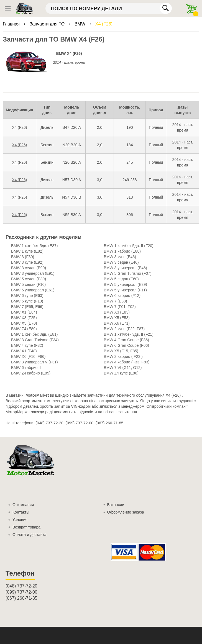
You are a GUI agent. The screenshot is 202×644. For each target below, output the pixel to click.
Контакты (21, 512)
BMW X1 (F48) (24, 351)
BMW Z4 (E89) (24, 329)
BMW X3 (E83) (117, 312)
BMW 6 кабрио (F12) (122, 296)
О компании (23, 505)
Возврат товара (26, 527)
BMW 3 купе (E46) (120, 257)
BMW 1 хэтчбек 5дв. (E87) (34, 246)
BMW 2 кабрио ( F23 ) (123, 356)
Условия (20, 520)
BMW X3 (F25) (24, 318)
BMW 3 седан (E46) (121, 262)
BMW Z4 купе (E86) (121, 373)
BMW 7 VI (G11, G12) (123, 368)
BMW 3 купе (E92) (27, 262)
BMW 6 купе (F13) (27, 301)
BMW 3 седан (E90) (29, 268)
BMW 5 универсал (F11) (125, 290)
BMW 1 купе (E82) (27, 251)
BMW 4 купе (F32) (27, 345)
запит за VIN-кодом (73, 406)
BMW (81, 24)
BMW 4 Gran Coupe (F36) (126, 340)
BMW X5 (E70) (24, 323)
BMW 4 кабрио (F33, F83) (127, 362)
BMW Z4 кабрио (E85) (31, 373)
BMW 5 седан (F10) (28, 284)
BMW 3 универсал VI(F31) (34, 362)
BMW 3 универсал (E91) (33, 273)
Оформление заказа (126, 512)
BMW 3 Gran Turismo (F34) (35, 340)
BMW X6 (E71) (117, 323)
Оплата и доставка (29, 535)
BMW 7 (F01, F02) (120, 307)
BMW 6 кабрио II (26, 368)
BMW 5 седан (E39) (29, 279)
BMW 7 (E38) (116, 301)
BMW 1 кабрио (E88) (122, 251)
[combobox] (109, 8)
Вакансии (116, 505)
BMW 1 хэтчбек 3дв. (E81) (34, 334)
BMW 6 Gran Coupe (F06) (126, 345)
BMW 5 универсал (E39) (126, 284)
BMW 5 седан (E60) (121, 279)
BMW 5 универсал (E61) (33, 290)
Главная (12, 24)
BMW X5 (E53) (117, 318)
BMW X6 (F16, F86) (28, 356)
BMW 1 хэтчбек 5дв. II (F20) (129, 246)
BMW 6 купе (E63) (27, 296)
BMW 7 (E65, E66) (27, 307)
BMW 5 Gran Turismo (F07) (128, 273)
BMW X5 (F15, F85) (121, 351)
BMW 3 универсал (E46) (126, 268)
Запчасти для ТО (48, 24)
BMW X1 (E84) (24, 312)
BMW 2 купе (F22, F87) (124, 329)
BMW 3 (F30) (23, 257)
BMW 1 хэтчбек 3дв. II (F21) (129, 334)
